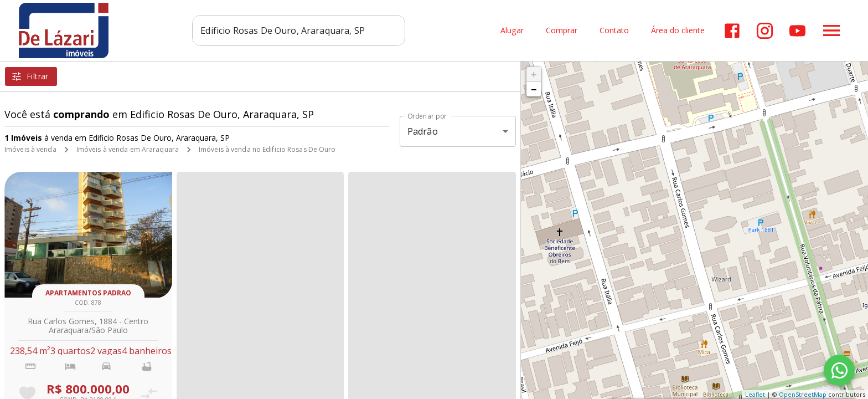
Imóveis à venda (30, 149)
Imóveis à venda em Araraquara (128, 149)
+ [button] (534, 74)
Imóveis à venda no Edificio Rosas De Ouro (267, 149)
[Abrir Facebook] (732, 31)
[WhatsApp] (839, 370)
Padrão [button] (423, 131)
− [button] (534, 89)
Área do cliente (678, 31)
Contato (614, 31)
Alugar (512, 31)
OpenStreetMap (803, 394)
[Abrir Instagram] (765, 31)
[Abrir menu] (831, 30)
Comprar (562, 31)
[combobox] (299, 30)
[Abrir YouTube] (797, 31)
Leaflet (755, 394)
